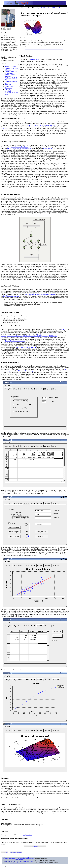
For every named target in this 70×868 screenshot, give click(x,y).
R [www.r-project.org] (49, 125)
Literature (8, 89)
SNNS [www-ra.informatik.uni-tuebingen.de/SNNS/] (40, 294)
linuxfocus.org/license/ (26, 861)
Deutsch (57, 8)
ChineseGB (51, 8)
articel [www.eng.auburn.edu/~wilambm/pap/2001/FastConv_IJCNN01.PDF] (21, 335)
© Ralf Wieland (18, 860)
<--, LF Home (5, 852)
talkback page (35, 846)
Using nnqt (8, 85)
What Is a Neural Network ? (10, 76)
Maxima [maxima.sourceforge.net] (15, 341)
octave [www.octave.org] (34, 125)
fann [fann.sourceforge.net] (11, 296)
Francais (62, 8)
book (63, 329)
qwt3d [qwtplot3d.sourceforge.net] (26, 371)
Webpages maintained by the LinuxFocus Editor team (18, 858)
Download (8, 91)
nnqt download (28, 835)
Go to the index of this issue (16, 852)
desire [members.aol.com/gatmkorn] (26, 347)
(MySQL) (4, 129)
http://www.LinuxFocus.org (18, 863)
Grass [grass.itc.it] (49, 148)
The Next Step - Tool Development (11, 72)
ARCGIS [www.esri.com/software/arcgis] (19, 148)
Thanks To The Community (9, 87)
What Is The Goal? (10, 67)
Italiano (66, 8)
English (39, 8)
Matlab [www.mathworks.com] (20, 147)
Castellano (44, 8)
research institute (35, 59)
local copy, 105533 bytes (50, 336)
